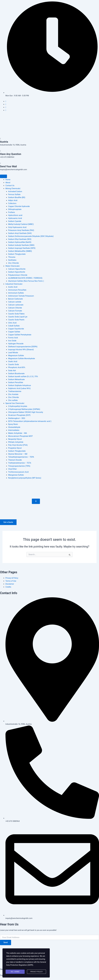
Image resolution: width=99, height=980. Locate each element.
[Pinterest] (6, 110)
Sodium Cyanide (15, 221)
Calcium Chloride (15, 308)
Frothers (12, 212)
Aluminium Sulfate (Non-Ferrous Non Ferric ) (26, 281)
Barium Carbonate (15, 299)
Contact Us (10, 186)
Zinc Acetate (13, 394)
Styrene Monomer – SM (18, 454)
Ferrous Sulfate (14, 194)
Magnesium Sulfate (16, 356)
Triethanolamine (15, 391)
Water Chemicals (13, 266)
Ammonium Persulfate (17, 290)
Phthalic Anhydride (16, 442)
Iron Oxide (12, 341)
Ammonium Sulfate (16, 293)
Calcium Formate (15, 311)
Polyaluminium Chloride (18, 275)
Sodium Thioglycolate (17, 254)
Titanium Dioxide (15, 460)
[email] (49, 937)
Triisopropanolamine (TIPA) (19, 466)
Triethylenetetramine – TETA (20, 463)
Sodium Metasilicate (16, 379)
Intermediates (14, 430)
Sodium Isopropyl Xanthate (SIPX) (22, 248)
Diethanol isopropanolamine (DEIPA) (23, 347)
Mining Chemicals (13, 188)
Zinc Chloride (13, 263)
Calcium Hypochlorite (17, 269)
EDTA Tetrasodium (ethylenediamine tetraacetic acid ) (30, 421)
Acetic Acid (13, 287)
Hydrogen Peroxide (16, 344)
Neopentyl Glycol (15, 439)
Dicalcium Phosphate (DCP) (19, 415)
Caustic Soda (14, 364)
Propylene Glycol (15, 448)
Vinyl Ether (12, 469)
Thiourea (12, 257)
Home (8, 180)
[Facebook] (6, 101)
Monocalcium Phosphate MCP (20, 436)
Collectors (12, 203)
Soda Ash (12, 371)
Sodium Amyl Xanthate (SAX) (20, 233)
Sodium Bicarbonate (16, 373)
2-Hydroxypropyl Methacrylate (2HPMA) (24, 409)
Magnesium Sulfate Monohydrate (22, 358)
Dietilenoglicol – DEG (17, 418)
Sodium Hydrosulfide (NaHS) (20, 242)
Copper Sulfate (14, 332)
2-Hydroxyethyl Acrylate (18, 406)
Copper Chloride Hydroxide (19, 206)
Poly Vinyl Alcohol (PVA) (18, 445)
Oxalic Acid (13, 361)
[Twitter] (6, 104)
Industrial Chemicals (14, 284)
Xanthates (12, 260)
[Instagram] (6, 107)
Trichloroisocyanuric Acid (18, 472)
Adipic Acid (13, 200)
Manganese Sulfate (16, 475)
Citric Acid (12, 323)
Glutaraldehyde (14, 427)
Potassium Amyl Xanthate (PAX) (21, 230)
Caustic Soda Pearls (16, 320)
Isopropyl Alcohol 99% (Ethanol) (21, 350)
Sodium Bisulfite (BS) (17, 197)
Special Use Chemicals (15, 403)
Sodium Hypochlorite (17, 272)
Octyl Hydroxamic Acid (17, 227)
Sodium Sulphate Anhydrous (20, 385)
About (8, 183)
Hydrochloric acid (15, 215)
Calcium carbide (15, 302)
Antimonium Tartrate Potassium (21, 296)
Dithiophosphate (15, 209)
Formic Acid (13, 338)
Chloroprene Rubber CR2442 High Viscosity (26, 412)
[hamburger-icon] (3, 176)
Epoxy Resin (13, 424)
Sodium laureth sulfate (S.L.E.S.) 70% (23, 376)
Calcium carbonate (16, 305)
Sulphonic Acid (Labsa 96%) (19, 388)
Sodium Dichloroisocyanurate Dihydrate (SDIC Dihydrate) (31, 236)
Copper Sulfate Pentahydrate (20, 335)
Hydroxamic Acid (15, 218)
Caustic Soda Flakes (16, 314)
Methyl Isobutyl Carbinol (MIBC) (21, 224)
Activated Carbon (15, 191)
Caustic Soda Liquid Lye (18, 317)
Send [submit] (6, 942)
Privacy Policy (37, 972)
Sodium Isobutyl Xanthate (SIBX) (21, 245)
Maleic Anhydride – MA (18, 433)
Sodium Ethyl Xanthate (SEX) (20, 239)
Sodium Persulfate (16, 382)
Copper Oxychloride (16, 329)
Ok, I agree (15, 972)
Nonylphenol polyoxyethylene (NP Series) (25, 478)
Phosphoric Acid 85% (17, 367)
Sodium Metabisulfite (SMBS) (20, 251)
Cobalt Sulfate (14, 326)
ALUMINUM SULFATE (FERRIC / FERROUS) (25, 278)
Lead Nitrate (13, 353)
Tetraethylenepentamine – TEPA (21, 457)
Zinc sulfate (13, 400)
